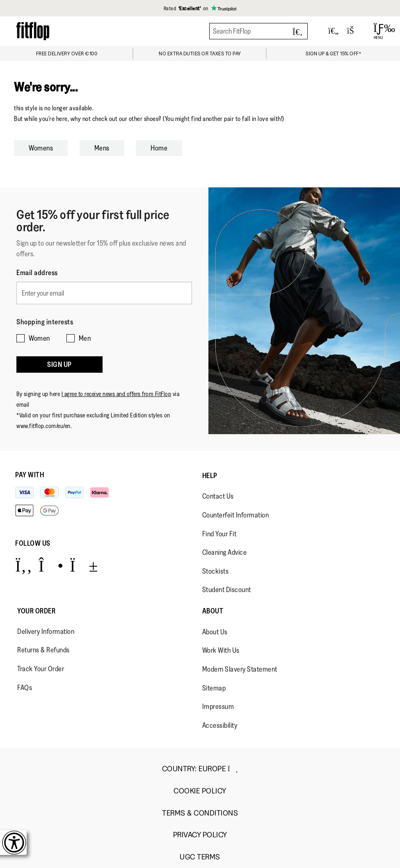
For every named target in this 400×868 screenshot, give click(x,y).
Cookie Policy (200, 791)
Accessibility (220, 725)
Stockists (216, 571)
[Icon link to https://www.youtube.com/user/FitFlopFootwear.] (84, 566)
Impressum (218, 706)
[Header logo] (33, 31)
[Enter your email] (104, 293)
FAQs (25, 688)
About (213, 611)
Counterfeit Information (236, 515)
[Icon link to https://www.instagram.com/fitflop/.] (51, 566)
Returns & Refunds (43, 650)
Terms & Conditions (200, 813)
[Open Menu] (378, 31)
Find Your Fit (219, 534)
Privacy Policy (200, 835)
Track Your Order (41, 669)
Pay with (30, 475)
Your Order (36, 611)
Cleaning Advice (225, 552)
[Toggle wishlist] (334, 31)
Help (210, 476)
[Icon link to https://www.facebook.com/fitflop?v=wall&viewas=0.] (24, 566)
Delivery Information (46, 631)
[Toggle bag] (354, 31)
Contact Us (218, 496)
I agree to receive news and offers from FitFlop (117, 394)
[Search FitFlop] (258, 31)
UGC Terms (200, 857)
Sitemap (214, 688)
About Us (215, 632)
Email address (37, 273)
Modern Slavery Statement (240, 669)
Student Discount (227, 590)
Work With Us (221, 650)
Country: (200, 769)
